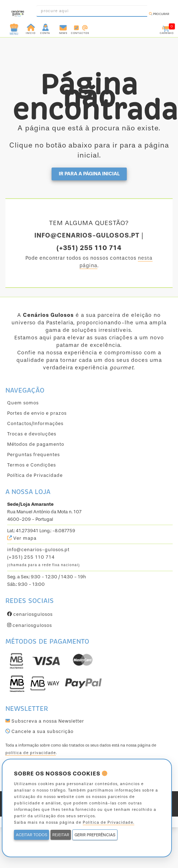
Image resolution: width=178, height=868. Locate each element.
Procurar (159, 14)
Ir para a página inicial (89, 174)
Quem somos (23, 403)
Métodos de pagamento (36, 444)
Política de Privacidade (35, 475)
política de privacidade (31, 753)
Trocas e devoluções (32, 434)
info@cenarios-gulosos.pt (38, 550)
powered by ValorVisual (89, 804)
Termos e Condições (32, 465)
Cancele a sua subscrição (39, 731)
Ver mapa (22, 538)
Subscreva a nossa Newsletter (45, 721)
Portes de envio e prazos (37, 413)
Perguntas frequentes (33, 455)
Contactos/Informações (35, 423)
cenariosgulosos (30, 614)
